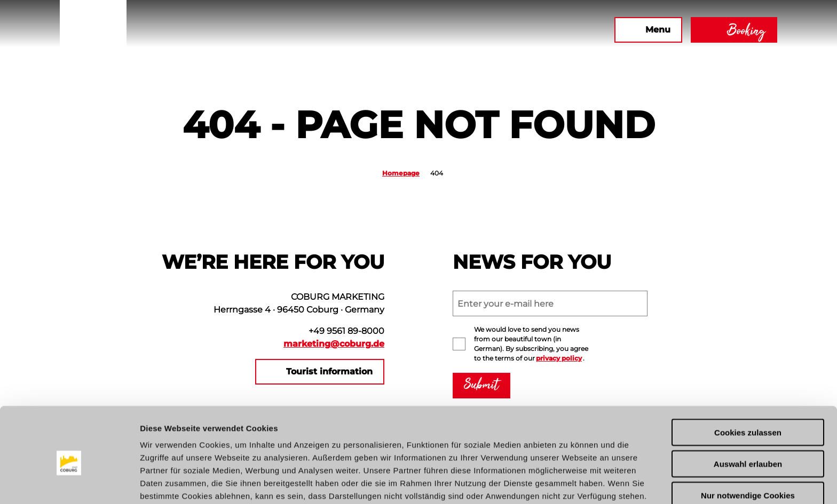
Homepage (401, 173)
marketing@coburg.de (334, 344)
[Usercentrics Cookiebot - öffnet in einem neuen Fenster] (69, 483)
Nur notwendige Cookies (748, 448)
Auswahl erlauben (748, 416)
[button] (491, 30)
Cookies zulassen (748, 385)
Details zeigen (568, 483)
